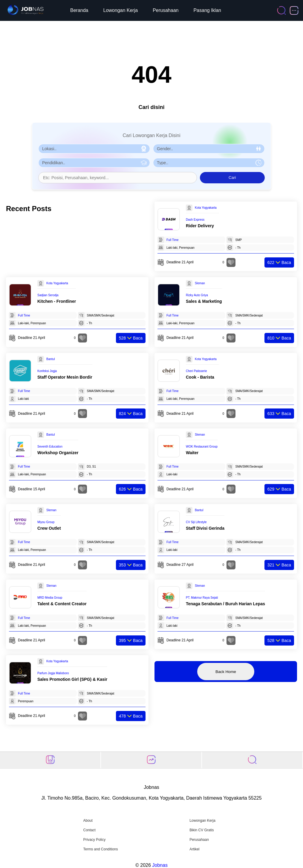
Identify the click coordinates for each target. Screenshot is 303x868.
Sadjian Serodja (48, 295)
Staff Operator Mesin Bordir (65, 377)
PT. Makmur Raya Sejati (202, 598)
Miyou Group (46, 522)
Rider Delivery (200, 226)
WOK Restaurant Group (202, 447)
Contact (89, 830)
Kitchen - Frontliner (57, 301)
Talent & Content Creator (62, 604)
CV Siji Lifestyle (196, 522)
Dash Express (195, 220)
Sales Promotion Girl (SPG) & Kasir (72, 679)
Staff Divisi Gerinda (205, 528)
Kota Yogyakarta (206, 208)
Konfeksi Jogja (47, 371)
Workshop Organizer (58, 453)
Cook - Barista (200, 377)
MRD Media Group (50, 598)
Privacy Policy (94, 840)
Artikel (194, 849)
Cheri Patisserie (196, 371)
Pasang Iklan (207, 10)
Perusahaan (166, 10)
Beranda (79, 10)
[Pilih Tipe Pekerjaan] (209, 163)
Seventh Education (50, 447)
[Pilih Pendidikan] (94, 163)
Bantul (51, 359)
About (88, 821)
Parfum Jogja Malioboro (53, 673)
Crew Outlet (49, 528)
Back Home (226, 672)
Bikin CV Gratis (202, 830)
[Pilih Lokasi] (94, 149)
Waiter (192, 453)
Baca (279, 262)
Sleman (200, 283)
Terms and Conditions (100, 849)
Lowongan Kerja (121, 10)
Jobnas (160, 865)
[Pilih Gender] (209, 149)
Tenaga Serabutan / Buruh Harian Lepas (225, 604)
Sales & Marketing (204, 301)
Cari (232, 178)
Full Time (173, 240)
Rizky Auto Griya (197, 295)
